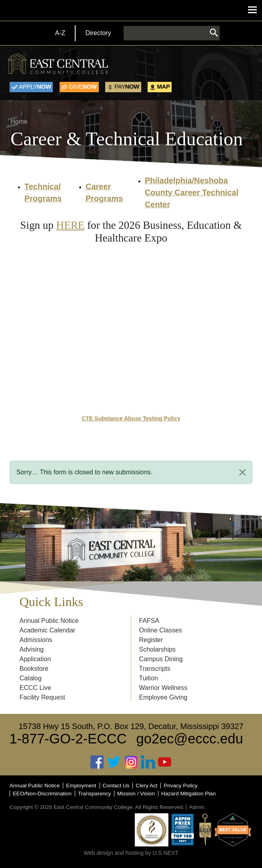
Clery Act (146, 786)
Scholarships (158, 649)
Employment (81, 786)
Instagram (131, 762)
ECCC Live (35, 688)
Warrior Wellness (163, 688)
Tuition (149, 678)
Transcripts (155, 669)
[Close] (242, 472)
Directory (98, 33)
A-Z (60, 33)
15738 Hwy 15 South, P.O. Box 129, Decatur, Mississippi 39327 (131, 726)
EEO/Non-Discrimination (42, 794)
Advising (32, 649)
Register (151, 640)
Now (35, 86)
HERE (71, 225)
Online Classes (161, 630)
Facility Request (42, 697)
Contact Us (116, 786)
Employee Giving (163, 697)
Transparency (95, 794)
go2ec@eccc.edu (190, 739)
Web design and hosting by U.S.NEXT (131, 853)
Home (19, 122)
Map (164, 86)
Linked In (148, 762)
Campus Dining (161, 659)
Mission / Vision (136, 794)
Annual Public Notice (49, 621)
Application (35, 659)
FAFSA (149, 621)
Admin (197, 807)
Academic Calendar (48, 630)
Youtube (165, 762)
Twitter (114, 762)
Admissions (36, 640)
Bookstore (34, 669)
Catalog (31, 678)
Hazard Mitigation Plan (189, 794)
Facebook (97, 762)
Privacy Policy (181, 786)
